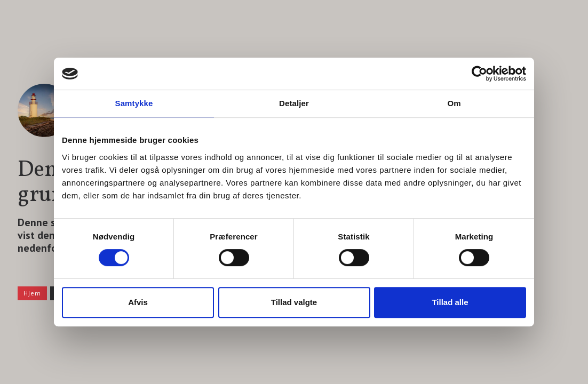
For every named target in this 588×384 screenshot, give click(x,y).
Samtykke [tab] (134, 103)
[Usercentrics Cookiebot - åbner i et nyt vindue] (479, 74)
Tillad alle (450, 302)
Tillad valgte (294, 302)
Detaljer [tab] (294, 103)
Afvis (138, 302)
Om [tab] (454, 103)
